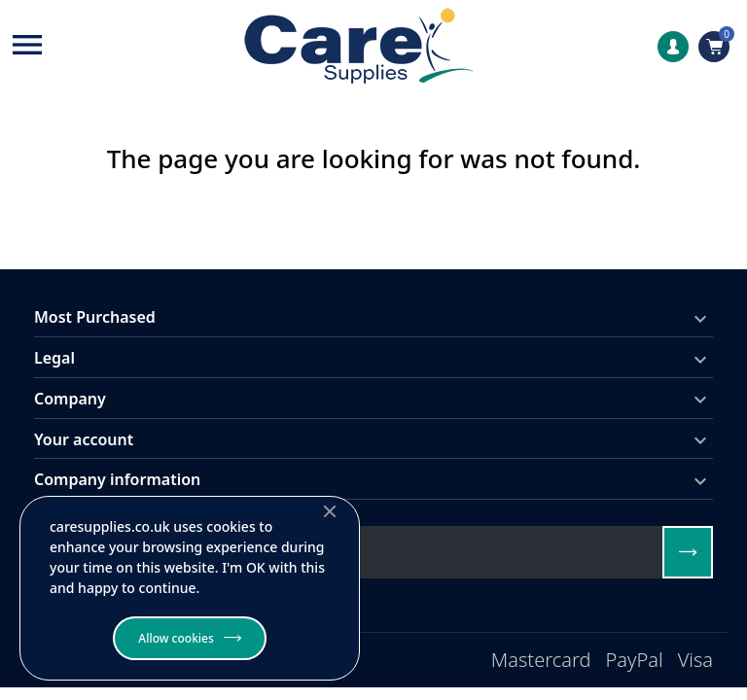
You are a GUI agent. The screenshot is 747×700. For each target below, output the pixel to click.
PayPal (635, 660)
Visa (695, 660)
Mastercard (541, 660)
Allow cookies (176, 638)
